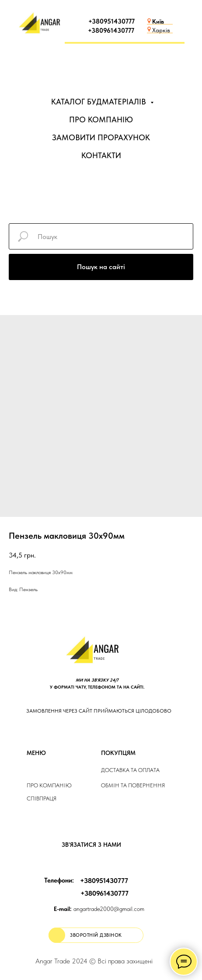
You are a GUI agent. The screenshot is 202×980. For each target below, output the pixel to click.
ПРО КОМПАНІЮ (101, 119)
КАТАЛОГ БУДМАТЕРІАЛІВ (100, 102)
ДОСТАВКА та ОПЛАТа (130, 770)
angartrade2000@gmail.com (99, 909)
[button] (96, 935)
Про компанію (49, 785)
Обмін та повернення (133, 785)
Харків (161, 30)
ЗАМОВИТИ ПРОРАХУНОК (101, 137)
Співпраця (42, 798)
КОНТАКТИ (101, 155)
